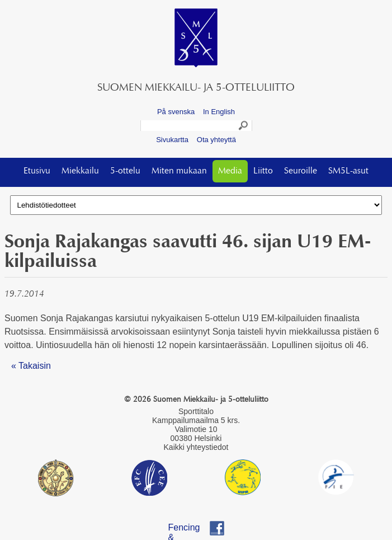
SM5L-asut (348, 171)
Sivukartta (172, 140)
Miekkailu (80, 171)
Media (230, 171)
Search (244, 127)
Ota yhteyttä (216, 140)
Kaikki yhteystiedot (196, 447)
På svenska (176, 112)
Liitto (263, 171)
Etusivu (37, 171)
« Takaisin (31, 366)
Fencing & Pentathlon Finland (190, 529)
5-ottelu (125, 171)
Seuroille (301, 171)
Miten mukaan (179, 171)
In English (219, 112)
